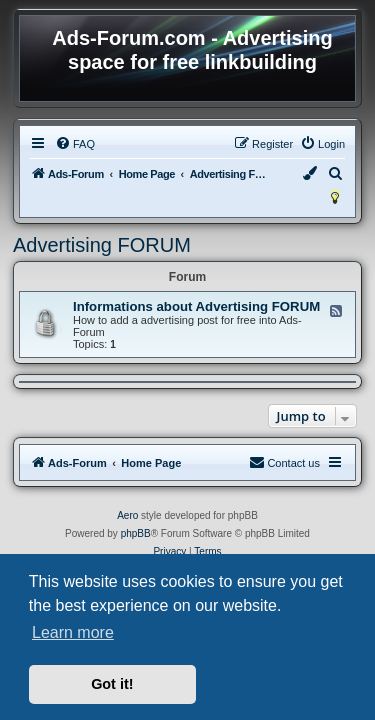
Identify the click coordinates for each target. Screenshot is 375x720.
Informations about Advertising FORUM (196, 306)
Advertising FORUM (102, 245)
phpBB (136, 533)
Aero (127, 515)
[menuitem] (75, 144)
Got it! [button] (112, 684)
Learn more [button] (73, 632)
